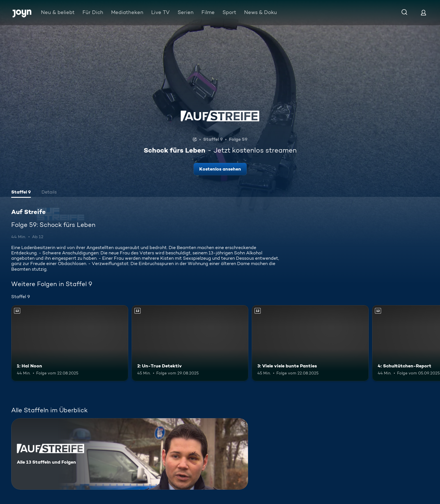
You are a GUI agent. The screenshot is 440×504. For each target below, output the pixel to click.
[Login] (423, 12)
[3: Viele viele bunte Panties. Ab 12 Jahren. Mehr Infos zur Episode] (310, 343)
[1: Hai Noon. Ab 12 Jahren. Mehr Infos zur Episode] (70, 343)
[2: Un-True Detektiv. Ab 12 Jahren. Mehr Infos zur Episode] (190, 343)
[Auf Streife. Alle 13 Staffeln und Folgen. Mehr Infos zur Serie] (130, 454)
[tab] (21, 193)
